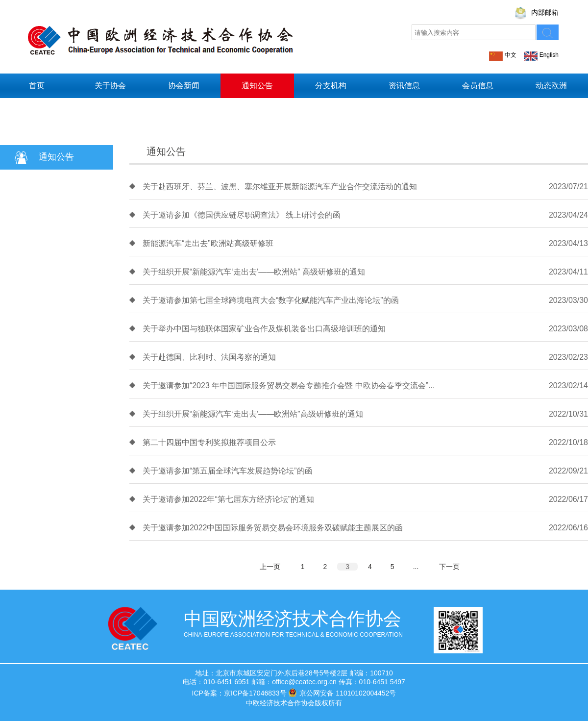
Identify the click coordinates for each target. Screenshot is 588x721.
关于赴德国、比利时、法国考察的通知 (209, 357)
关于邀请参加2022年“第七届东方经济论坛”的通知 (228, 499)
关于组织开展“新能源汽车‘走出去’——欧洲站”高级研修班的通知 (253, 414)
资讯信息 (404, 86)
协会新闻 (184, 86)
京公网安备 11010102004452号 (342, 693)
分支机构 (331, 86)
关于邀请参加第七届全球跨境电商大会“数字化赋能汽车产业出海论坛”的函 (271, 300)
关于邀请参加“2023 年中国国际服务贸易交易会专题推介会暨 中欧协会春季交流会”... (289, 385)
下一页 (449, 567)
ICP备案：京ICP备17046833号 (239, 693)
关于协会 (110, 86)
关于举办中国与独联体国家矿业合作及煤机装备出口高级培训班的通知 (264, 329)
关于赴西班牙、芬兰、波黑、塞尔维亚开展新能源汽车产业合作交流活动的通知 (280, 186)
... (416, 567)
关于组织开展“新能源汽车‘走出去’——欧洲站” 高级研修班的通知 (254, 272)
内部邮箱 (545, 12)
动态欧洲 (551, 86)
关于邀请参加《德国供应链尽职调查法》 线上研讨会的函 (242, 215)
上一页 (270, 567)
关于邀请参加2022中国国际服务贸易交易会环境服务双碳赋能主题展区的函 (273, 528)
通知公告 (257, 86)
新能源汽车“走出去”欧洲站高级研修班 (208, 243)
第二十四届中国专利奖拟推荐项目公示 (209, 442)
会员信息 (478, 86)
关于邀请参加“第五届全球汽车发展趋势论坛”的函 (228, 471)
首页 (37, 86)
